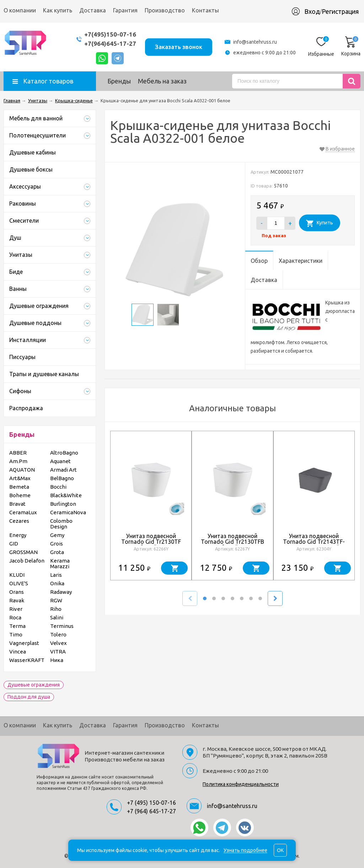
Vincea (18, 652)
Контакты (205, 10)
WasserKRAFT (27, 660)
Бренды (119, 81)
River (16, 609)
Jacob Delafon (27, 561)
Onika (57, 583)
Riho (56, 609)
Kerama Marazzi (60, 563)
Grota (57, 552)
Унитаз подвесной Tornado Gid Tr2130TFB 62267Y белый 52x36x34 (232, 542)
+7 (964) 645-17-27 (151, 811)
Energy (18, 535)
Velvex (58, 643)
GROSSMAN (23, 552)
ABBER (18, 453)
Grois (57, 544)
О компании (20, 10)
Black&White (66, 495)
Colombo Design (61, 524)
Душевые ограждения (34, 685)
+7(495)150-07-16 (110, 34)
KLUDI (17, 575)
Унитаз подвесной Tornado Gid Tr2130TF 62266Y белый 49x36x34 (151, 542)
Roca (15, 617)
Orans (17, 592)
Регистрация (340, 11)
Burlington (63, 504)
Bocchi (58, 487)
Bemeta (19, 487)
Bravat (17, 504)
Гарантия (125, 10)
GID (14, 544)
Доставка (93, 10)
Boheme (20, 495)
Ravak (17, 600)
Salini (57, 617)
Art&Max (20, 478)
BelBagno (62, 478)
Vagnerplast (24, 643)
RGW (56, 600)
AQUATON (22, 470)
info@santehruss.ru (255, 42)
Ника (57, 660)
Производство (165, 10)
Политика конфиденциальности (241, 784)
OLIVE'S (19, 583)
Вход (312, 11)
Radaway (61, 592)
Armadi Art (63, 470)
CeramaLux (23, 512)
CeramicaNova (68, 512)
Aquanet (60, 461)
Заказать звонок (179, 47)
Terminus (62, 626)
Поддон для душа (29, 697)
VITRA (58, 652)
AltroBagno (64, 453)
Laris (56, 575)
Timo (16, 634)
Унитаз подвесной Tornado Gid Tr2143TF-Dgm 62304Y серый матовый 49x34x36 (314, 544)
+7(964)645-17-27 (110, 44)
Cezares (19, 521)
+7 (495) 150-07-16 (151, 803)
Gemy (57, 535)
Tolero (58, 634)
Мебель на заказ (162, 81)
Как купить (58, 10)
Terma (17, 626)
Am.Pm (18, 461)
